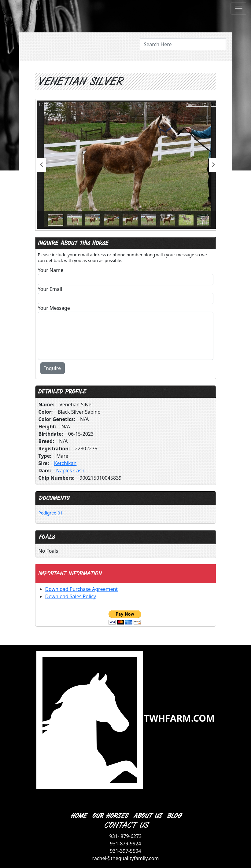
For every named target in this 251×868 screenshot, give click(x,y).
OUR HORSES (110, 816)
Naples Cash (70, 471)
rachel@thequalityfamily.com (126, 858)
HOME (78, 816)
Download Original (201, 105)
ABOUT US (147, 816)
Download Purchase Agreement (82, 589)
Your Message (54, 308)
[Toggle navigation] (239, 9)
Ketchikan (65, 463)
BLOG (174, 816)
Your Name (51, 270)
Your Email (50, 289)
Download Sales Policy (71, 596)
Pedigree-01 (51, 513)
